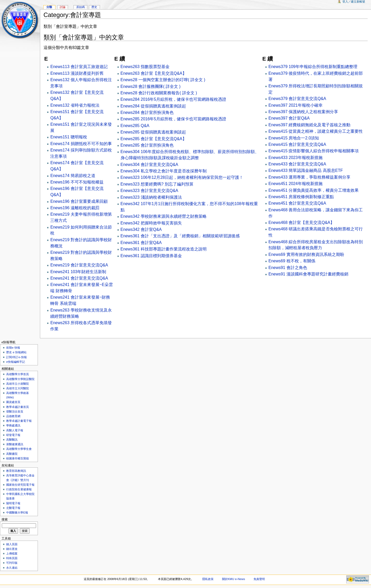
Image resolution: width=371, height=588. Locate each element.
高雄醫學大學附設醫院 (20, 379)
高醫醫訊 (12, 440)
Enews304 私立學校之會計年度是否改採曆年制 (164, 171)
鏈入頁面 (12, 544)
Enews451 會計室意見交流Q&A (297, 203)
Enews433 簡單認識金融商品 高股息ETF (306, 170)
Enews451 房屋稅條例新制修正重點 (301, 197)
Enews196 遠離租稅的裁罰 (75, 208)
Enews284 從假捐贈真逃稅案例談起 (153, 106)
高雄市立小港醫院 (18, 384)
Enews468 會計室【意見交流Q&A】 (301, 222)
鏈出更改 (12, 549)
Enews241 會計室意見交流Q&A (79, 278)
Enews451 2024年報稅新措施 (296, 184)
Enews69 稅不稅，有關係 (292, 261)
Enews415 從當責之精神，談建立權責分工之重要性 (316, 131)
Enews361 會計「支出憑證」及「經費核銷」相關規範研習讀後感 (180, 236)
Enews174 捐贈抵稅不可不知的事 (81, 144)
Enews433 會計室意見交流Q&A (297, 164)
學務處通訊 (13, 425)
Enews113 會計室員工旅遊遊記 (79, 67)
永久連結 (12, 568)
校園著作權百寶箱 (18, 458)
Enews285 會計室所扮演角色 (147, 145)
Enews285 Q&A (135, 126)
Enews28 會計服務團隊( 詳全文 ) (151, 86)
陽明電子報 (13, 503)
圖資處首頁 (13, 402)
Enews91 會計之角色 (288, 268)
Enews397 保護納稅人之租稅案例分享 (303, 112)
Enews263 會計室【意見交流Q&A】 (154, 73)
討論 (63, 7)
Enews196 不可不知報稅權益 (77, 182)
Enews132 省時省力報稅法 (75, 105)
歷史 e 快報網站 (18, 352)
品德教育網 (13, 416)
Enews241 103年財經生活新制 (78, 272)
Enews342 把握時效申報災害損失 (151, 223)
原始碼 (81, 7)
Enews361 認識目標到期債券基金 (151, 256)
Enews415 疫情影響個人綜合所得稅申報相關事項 (314, 151)
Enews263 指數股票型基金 (145, 67)
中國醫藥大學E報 (17, 513)
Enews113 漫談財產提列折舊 (77, 73)
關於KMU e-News (234, 579)
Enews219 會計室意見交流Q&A (79, 265)
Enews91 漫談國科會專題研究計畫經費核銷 (308, 274)
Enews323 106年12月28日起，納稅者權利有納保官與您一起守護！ (182, 177)
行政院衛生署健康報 (19, 489)
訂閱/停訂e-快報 (16, 357)
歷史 (94, 7)
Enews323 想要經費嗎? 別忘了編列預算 (157, 184)
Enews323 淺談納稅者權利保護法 (151, 197)
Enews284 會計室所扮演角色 (147, 112)
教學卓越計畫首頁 (18, 407)
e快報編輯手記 (15, 362)
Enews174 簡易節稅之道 (73, 176)
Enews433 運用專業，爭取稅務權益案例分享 (309, 177)
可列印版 (12, 563)
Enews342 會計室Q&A (141, 229)
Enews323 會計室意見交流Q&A (149, 191)
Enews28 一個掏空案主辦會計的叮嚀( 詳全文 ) (163, 80)
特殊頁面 (12, 558)
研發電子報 (13, 435)
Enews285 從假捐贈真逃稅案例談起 (153, 132)
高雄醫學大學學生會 (19, 449)
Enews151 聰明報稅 (69, 137)
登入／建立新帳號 (354, 2)
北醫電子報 (13, 508)
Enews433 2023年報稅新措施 (296, 158)
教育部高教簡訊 (16, 471)
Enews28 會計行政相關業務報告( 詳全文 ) (159, 93)
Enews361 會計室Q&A (141, 243)
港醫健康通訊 (15, 444)
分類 (49, 7)
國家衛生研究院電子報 (20, 485)
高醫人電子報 (15, 430)
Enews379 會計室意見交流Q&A (297, 99)
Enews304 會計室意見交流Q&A (149, 165)
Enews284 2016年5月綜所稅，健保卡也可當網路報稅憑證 (174, 99)
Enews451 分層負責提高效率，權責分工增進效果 (314, 190)
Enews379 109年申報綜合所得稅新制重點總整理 (313, 67)
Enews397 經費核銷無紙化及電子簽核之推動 (309, 125)
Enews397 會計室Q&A (289, 118)
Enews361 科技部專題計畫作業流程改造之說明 (164, 249)
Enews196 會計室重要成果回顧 (79, 201)
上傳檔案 (12, 553)
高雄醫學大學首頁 (18, 374)
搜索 (5, 519)
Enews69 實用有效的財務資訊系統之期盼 (306, 254)
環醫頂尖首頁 (15, 411)
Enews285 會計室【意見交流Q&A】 (154, 139)
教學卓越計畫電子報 (19, 421)
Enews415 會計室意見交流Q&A (297, 144)
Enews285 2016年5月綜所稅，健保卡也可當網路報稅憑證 (174, 119)
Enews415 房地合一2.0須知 (294, 138)
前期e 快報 (13, 348)
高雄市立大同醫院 (18, 388)
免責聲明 (259, 579)
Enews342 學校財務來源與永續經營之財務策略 (164, 216)
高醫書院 (12, 454)
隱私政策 (208, 579)
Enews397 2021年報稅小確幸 (296, 105)
